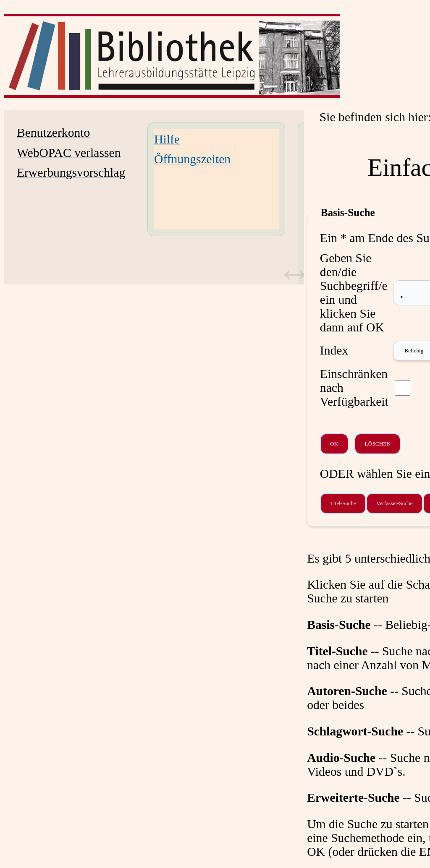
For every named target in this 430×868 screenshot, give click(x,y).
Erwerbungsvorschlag (71, 172)
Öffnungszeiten (192, 159)
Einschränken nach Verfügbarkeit (354, 388)
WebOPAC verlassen (69, 153)
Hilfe (167, 139)
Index (334, 350)
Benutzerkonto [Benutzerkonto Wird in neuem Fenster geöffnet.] (54, 133)
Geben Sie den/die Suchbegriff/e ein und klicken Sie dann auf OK (354, 293)
